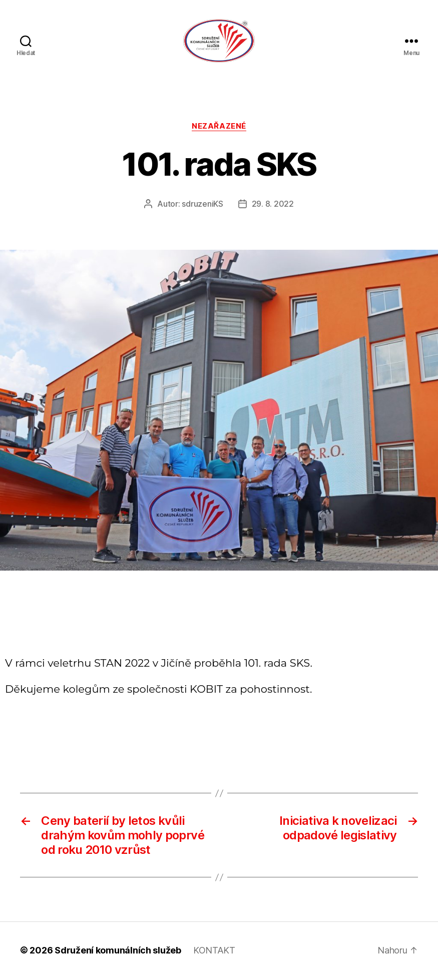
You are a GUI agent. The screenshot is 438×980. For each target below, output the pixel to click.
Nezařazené (219, 128)
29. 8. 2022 (273, 206)
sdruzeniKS (202, 206)
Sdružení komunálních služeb (118, 952)
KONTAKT (214, 952)
